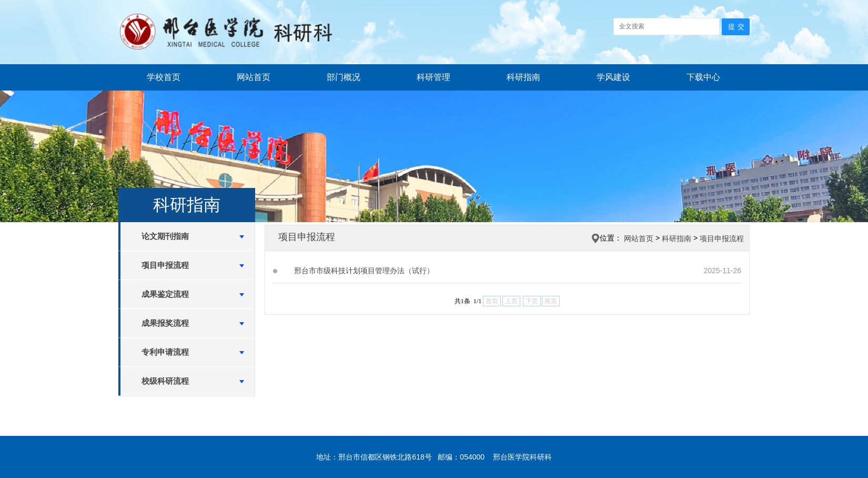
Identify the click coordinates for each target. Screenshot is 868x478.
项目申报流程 (165, 265)
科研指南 (523, 77)
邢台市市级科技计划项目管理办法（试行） (364, 271)
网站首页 (254, 77)
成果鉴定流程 (165, 294)
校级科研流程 (165, 381)
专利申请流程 (165, 352)
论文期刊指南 (165, 236)
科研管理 (433, 77)
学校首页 (164, 77)
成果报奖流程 (165, 323)
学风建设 (613, 77)
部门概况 (344, 77)
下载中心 (703, 77)
